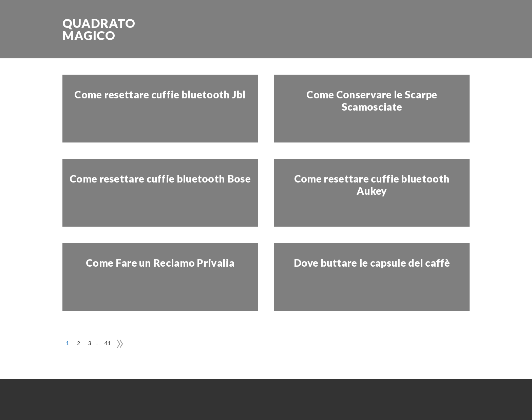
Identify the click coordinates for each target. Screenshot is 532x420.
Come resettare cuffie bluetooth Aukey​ (372, 185)
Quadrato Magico (99, 29)
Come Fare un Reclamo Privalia (160, 263)
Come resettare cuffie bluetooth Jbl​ (160, 94)
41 (108, 343)
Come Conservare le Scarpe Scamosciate (372, 100)
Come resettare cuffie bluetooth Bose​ (160, 178)
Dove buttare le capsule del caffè (372, 263)
